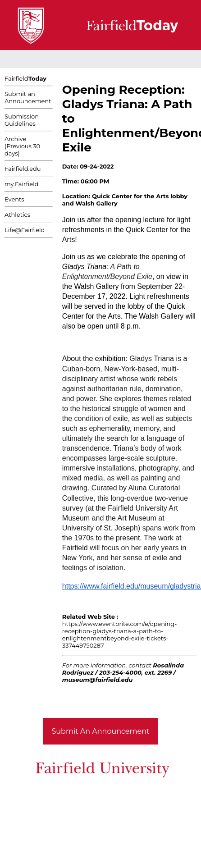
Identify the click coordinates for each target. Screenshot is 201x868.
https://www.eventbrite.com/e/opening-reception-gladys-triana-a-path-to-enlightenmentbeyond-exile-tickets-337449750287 (119, 635)
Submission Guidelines (22, 120)
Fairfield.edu (23, 169)
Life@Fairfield (25, 230)
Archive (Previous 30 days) (22, 146)
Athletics (17, 215)
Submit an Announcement (28, 97)
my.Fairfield (22, 184)
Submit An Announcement (101, 731)
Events (14, 199)
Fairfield (25, 78)
